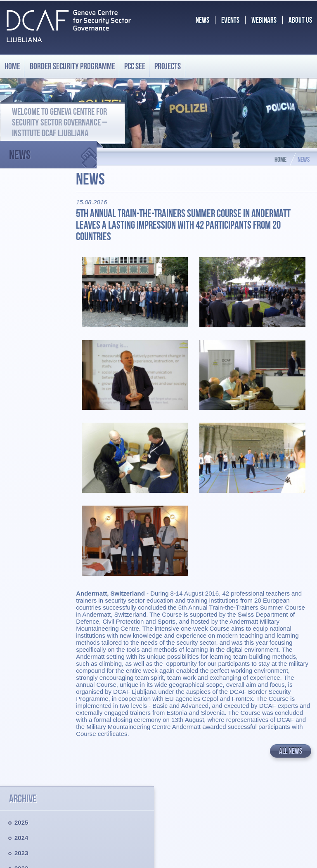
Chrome (236, 850)
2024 (21, 227)
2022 (21, 257)
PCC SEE (135, 66)
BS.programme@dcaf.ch (262, 814)
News (53, 151)
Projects (168, 66)
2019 (21, 303)
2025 (21, 212)
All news (291, 729)
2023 (21, 242)
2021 (21, 273)
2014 (21, 380)
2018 (21, 318)
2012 (21, 410)
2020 (21, 288)
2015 (21, 364)
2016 (21, 349)
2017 (21, 334)
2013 (21, 395)
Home (12, 66)
